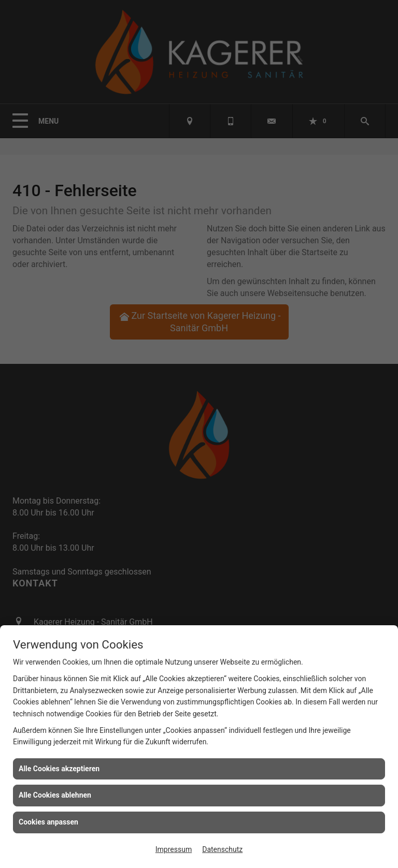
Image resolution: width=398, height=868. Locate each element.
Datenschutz (222, 849)
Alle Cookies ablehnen (55, 795)
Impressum (174, 849)
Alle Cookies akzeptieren (59, 769)
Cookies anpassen (48, 822)
